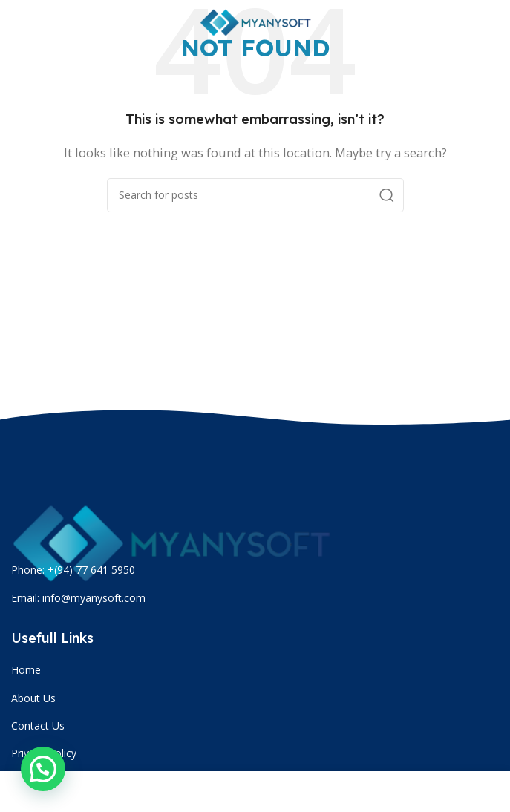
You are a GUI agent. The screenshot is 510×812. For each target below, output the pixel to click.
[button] (43, 769)
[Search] (255, 195)
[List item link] (257, 670)
